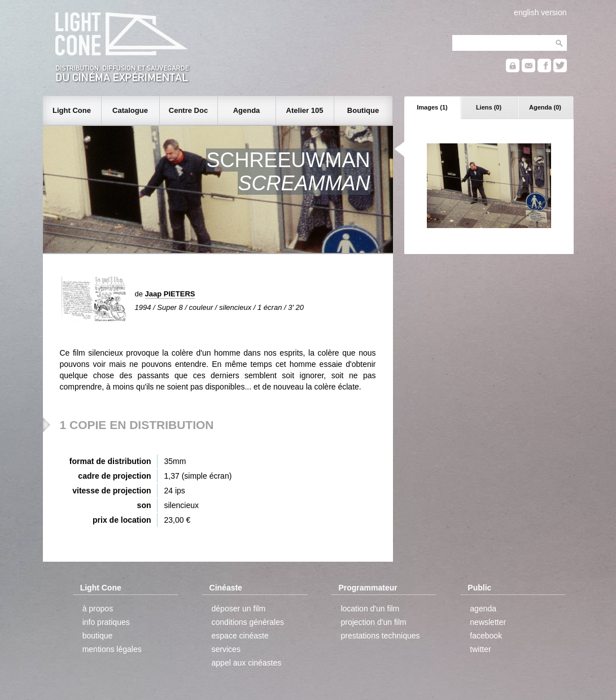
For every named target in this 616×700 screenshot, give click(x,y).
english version (540, 12)
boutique (98, 636)
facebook (486, 636)
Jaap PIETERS (170, 294)
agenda (483, 609)
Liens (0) (489, 107)
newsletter (488, 622)
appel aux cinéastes (247, 663)
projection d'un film (373, 622)
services (226, 649)
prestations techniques (380, 636)
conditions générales (248, 622)
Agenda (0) (545, 107)
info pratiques (106, 622)
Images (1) (432, 107)
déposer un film (239, 609)
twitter (480, 649)
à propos (98, 609)
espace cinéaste (240, 636)
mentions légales (112, 649)
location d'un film (370, 609)
